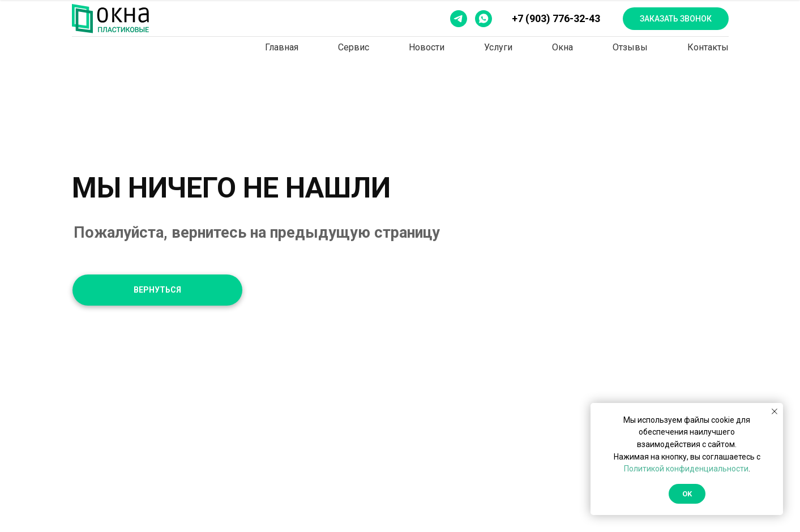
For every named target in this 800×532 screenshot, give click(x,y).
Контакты (708, 47)
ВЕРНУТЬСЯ (157, 290)
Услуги (498, 47)
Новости (427, 47)
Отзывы (630, 47)
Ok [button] (687, 494)
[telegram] (459, 19)
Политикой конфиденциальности (686, 469)
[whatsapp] (484, 19)
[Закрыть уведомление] (775, 411)
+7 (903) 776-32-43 (556, 18)
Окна (562, 47)
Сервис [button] (354, 47)
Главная (282, 47)
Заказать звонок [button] (676, 19)
